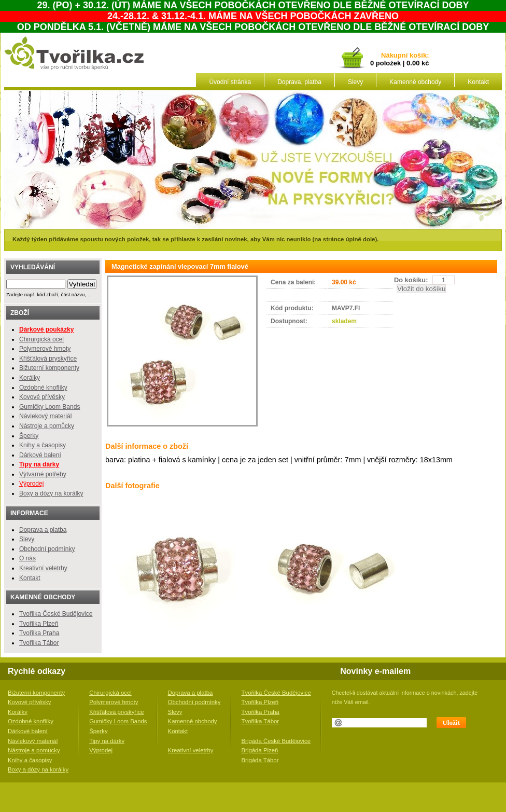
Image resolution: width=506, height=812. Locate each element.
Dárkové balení (40, 455)
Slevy (355, 82)
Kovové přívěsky (42, 397)
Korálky (30, 378)
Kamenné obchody (415, 82)
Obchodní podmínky (47, 549)
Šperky (29, 436)
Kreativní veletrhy (43, 568)
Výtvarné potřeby (43, 474)
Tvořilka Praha (39, 633)
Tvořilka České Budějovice (56, 614)
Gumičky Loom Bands (50, 407)
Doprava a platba (43, 530)
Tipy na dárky (107, 741)
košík (416, 56)
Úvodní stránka (230, 82)
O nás (27, 558)
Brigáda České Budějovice (276, 741)
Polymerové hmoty (45, 349)
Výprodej (31, 484)
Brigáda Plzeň (260, 750)
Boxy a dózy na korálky (51, 493)
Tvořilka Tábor (39, 643)
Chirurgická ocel (41, 339)
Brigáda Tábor (260, 760)
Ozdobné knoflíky (43, 388)
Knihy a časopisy (43, 445)
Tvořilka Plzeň (39, 624)
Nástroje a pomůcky (47, 426)
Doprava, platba (299, 82)
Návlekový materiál (45, 416)
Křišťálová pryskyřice (48, 359)
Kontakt (478, 82)
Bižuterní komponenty (49, 368)
